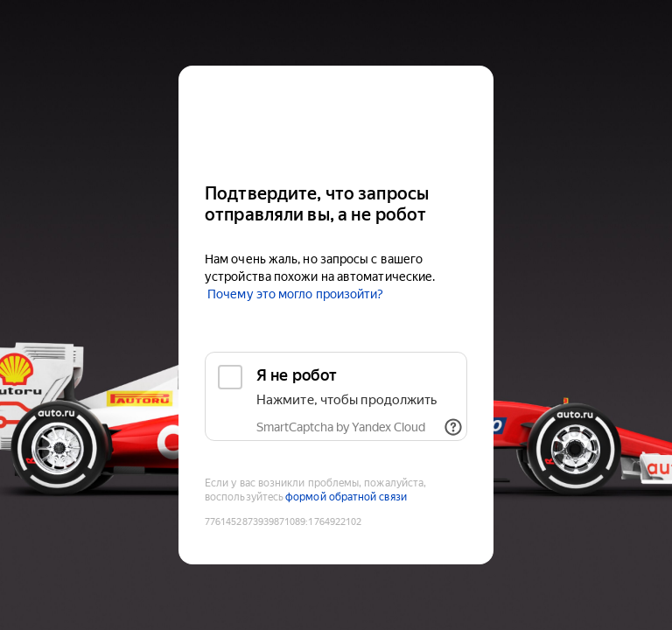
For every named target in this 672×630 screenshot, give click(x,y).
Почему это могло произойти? (295, 294)
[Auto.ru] (336, 117)
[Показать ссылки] (453, 427)
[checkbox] (336, 396)
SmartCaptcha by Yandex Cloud (341, 427)
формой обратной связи (346, 497)
